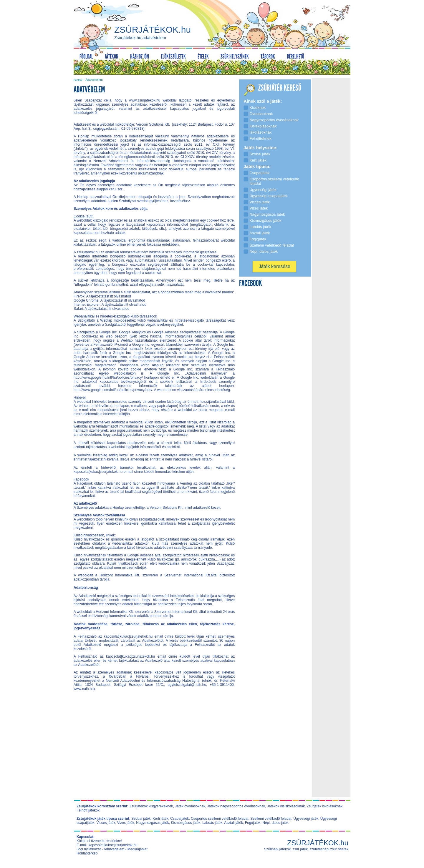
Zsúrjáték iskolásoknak (325, 806)
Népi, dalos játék (275, 823)
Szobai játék (141, 819)
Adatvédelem (114, 849)
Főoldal (78, 80)
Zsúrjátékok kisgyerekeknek (151, 806)
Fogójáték (253, 823)
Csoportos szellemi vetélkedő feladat (220, 819)
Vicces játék (106, 823)
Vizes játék (126, 823)
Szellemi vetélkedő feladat (271, 819)
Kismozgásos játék (185, 823)
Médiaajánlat (138, 849)
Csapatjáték (179, 819)
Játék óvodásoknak (190, 806)
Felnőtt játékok (88, 810)
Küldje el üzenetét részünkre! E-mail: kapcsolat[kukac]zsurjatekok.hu (107, 843)
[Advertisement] (154, 754)
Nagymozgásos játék (152, 823)
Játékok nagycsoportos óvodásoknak (236, 806)
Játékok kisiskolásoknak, (286, 806)
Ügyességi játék (306, 819)
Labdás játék (212, 823)
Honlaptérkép (87, 853)
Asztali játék (233, 823)
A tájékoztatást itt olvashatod (109, 296)
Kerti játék (160, 819)
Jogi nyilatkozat (89, 849)
